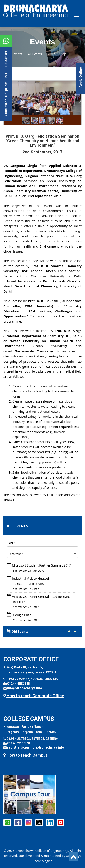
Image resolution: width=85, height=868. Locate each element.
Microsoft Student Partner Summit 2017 (41, 565)
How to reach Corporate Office (34, 696)
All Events (35, 54)
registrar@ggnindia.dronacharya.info (36, 747)
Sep (63, 54)
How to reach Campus (25, 755)
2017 (51, 54)
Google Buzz (22, 615)
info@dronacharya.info (25, 688)
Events (17, 54)
